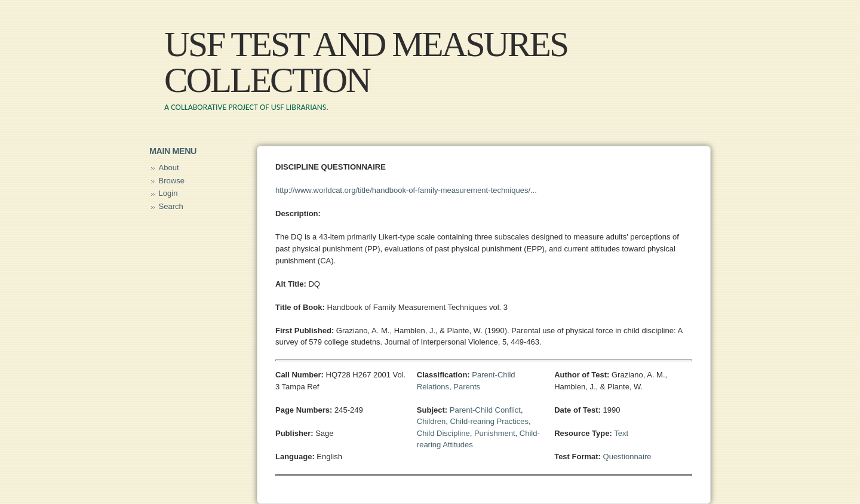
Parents (467, 387)
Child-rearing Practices (489, 421)
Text (621, 433)
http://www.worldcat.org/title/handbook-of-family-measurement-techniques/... (406, 190)
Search (171, 206)
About (169, 168)
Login (168, 193)
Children (431, 421)
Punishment (495, 433)
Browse (172, 181)
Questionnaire (627, 457)
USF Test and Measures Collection (366, 62)
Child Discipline (443, 433)
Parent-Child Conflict (485, 410)
